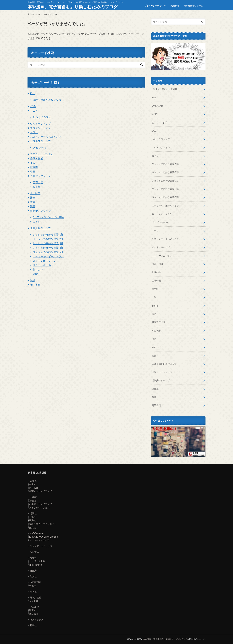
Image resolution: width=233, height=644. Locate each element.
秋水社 (33, 592)
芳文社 (33, 576)
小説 (33, 163)
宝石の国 (38, 182)
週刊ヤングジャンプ (42, 211)
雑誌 (33, 280)
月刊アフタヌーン (40, 176)
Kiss (32, 93)
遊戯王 (37, 274)
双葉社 (33, 558)
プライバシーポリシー (155, 6)
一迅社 (33, 517)
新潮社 (33, 625)
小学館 (33, 497)
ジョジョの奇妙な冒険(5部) (48, 252)
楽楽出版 (34, 614)
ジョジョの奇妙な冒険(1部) (48, 234)
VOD (33, 106)
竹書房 (33, 571)
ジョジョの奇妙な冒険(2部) (48, 239)
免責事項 (175, 6)
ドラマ (34, 132)
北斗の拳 (38, 269)
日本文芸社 (35, 597)
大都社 (33, 586)
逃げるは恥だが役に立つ (47, 100)
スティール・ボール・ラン (48, 256)
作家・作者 (37, 158)
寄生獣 (37, 187)
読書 (33, 206)
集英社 (33, 481)
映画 (33, 171)
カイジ (37, 221)
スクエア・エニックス (41, 546)
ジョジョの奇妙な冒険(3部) (48, 243)
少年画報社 (35, 582)
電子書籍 (35, 285)
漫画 (33, 198)
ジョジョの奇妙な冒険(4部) (48, 248)
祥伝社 (33, 501)
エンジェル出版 (37, 561)
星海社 (33, 520)
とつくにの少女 (42, 117)
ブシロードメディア (39, 540)
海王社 (33, 610)
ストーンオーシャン (44, 261)
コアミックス (37, 619)
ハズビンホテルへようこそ (46, 137)
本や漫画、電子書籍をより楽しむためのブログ (73, 7)
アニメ (34, 111)
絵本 (33, 202)
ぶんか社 (34, 607)
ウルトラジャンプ (40, 124)
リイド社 (34, 601)
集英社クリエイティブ (40, 491)
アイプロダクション (39, 508)
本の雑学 (35, 193)
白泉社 (33, 484)
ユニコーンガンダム (42, 154)
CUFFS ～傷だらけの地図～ (49, 217)
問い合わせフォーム (193, 6)
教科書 (34, 167)
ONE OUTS (39, 147)
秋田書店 (34, 552)
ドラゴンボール (42, 265)
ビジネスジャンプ (40, 141)
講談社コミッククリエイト (43, 524)
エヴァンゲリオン (40, 128)
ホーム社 (34, 488)
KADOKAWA (37, 533)
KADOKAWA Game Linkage (43, 537)
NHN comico (36, 565)
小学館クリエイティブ (40, 504)
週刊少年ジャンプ (40, 228)
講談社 (33, 513)
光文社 (33, 527)
